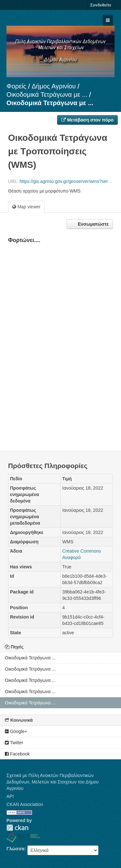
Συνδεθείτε (101, 5)
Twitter (14, 743)
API (10, 796)
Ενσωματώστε (93, 224)
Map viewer (26, 207)
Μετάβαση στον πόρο (87, 120)
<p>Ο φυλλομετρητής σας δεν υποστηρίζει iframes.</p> (60, 338)
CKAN (17, 828)
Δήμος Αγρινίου (54, 86)
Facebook (17, 754)
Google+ (16, 731)
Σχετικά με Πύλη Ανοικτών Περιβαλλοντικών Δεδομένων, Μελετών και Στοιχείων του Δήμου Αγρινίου (53, 782)
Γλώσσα (15, 849)
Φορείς (16, 86)
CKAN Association (25, 804)
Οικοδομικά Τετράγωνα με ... (47, 95)
